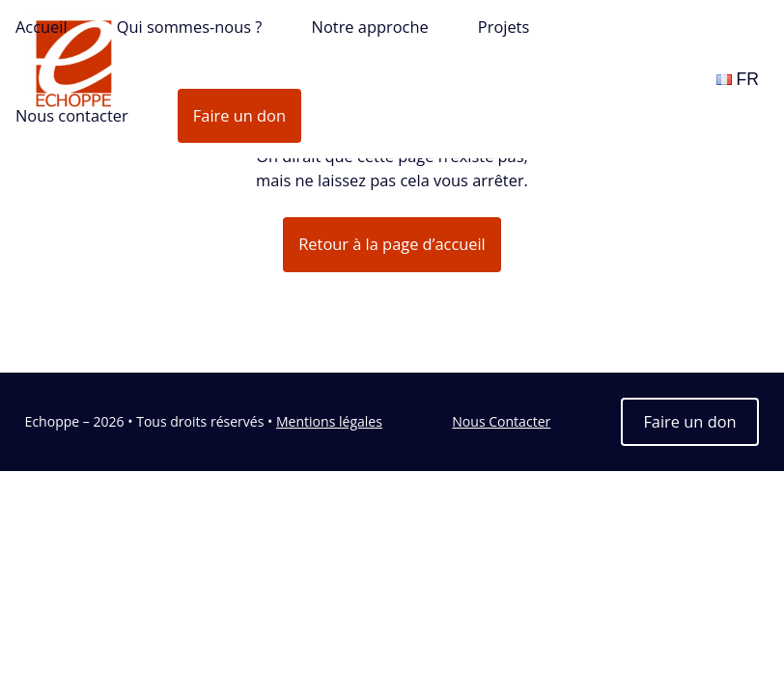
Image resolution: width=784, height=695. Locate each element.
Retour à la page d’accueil (392, 244)
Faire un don (239, 115)
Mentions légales (329, 421)
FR (738, 79)
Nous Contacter (501, 421)
